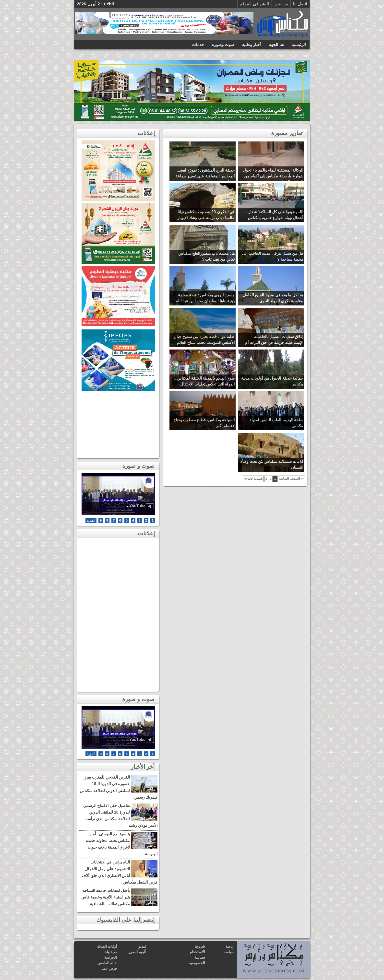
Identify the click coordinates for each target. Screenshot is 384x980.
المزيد (91, 520)
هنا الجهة (276, 45)
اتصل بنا (300, 4)
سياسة (229, 952)
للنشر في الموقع (255, 4)
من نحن (281, 4)
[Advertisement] (118, 423)
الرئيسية (299, 45)
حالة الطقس (107, 963)
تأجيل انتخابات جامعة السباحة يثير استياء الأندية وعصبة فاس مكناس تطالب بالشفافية (106, 897)
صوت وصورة (223, 45)
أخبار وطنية (252, 45)
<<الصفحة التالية (253, 479)
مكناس (151, 789)
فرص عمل (109, 968)
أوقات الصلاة (107, 946)
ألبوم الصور (137, 952)
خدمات (198, 45)
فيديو (142, 946)
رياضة (230, 946)
